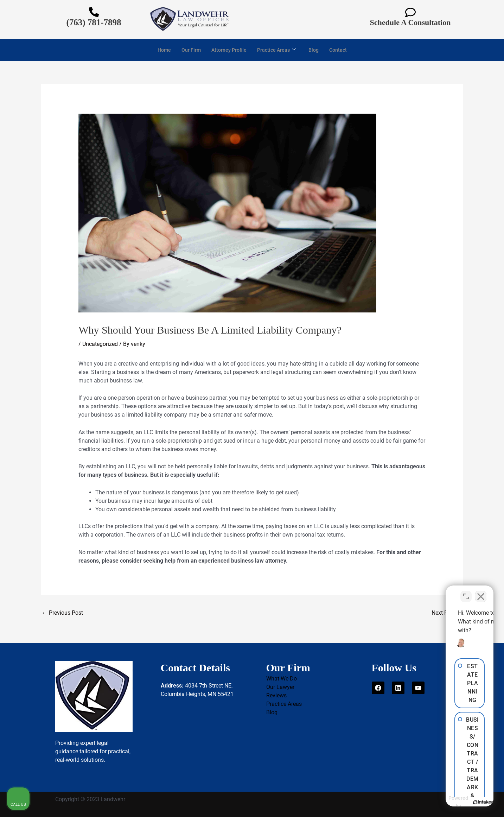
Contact (341, 50)
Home (161, 50)
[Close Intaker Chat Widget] (481, 592)
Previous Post (62, 613)
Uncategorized (100, 344)
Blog (316, 50)
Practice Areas (277, 50)
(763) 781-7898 (94, 22)
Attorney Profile (228, 50)
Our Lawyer (280, 687)
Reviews (276, 695)
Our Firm (189, 50)
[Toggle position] (466, 592)
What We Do (282, 679)
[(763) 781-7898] (94, 12)
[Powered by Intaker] (444, 802)
